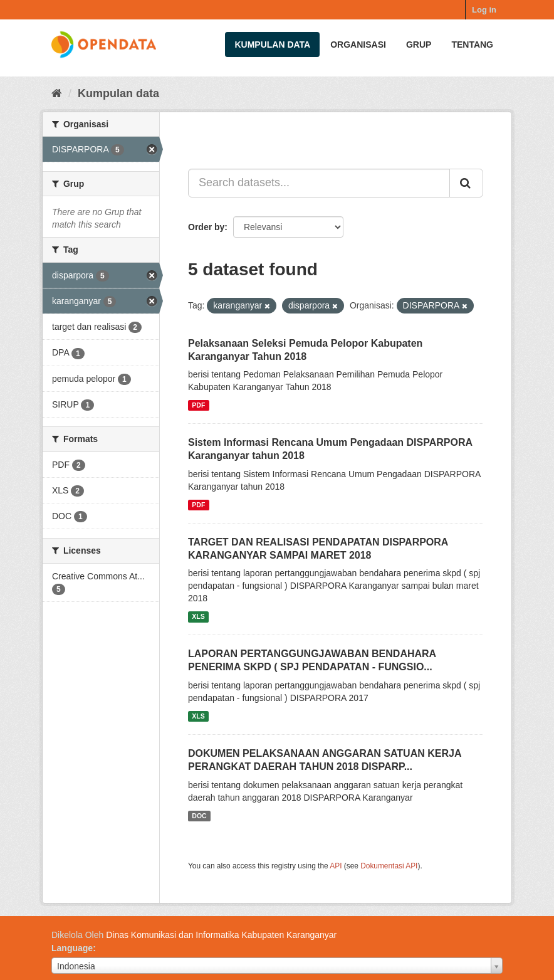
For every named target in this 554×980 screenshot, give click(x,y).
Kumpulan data (272, 45)
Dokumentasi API (389, 866)
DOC (199, 816)
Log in (484, 10)
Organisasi (358, 45)
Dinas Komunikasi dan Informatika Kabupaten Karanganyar (221, 935)
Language (72, 948)
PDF (198, 405)
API (336, 866)
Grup (419, 45)
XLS (198, 616)
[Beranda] (57, 93)
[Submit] (466, 183)
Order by (206, 227)
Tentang (472, 45)
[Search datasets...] (319, 183)
